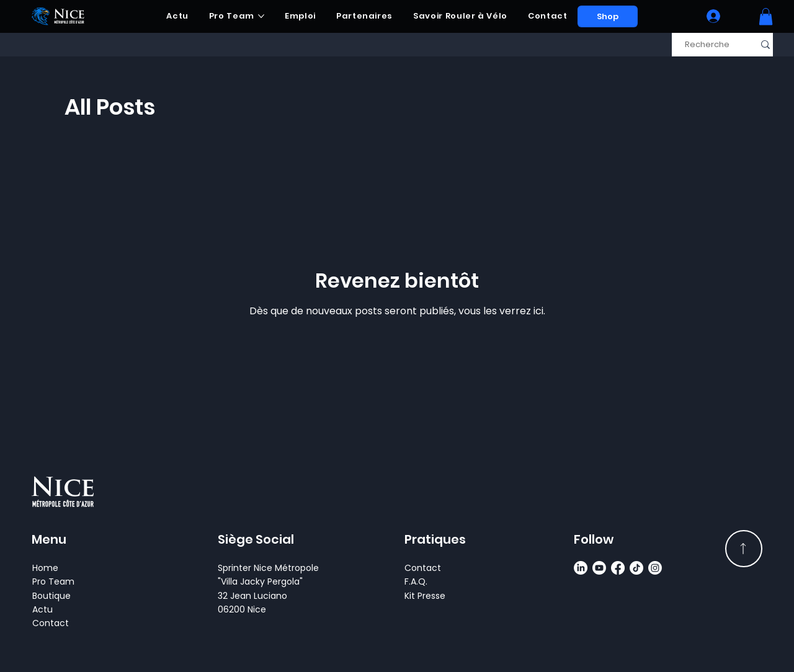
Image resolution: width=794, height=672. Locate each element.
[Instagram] (655, 568)
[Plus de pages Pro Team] (261, 16)
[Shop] (608, 16)
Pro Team (53, 581)
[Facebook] (618, 568)
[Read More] (744, 549)
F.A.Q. (416, 581)
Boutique (51, 596)
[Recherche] (707, 45)
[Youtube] (599, 568)
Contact (51, 623)
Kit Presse (425, 596)
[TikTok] (636, 568)
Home (45, 568)
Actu (42, 609)
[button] (766, 16)
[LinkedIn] (581, 568)
